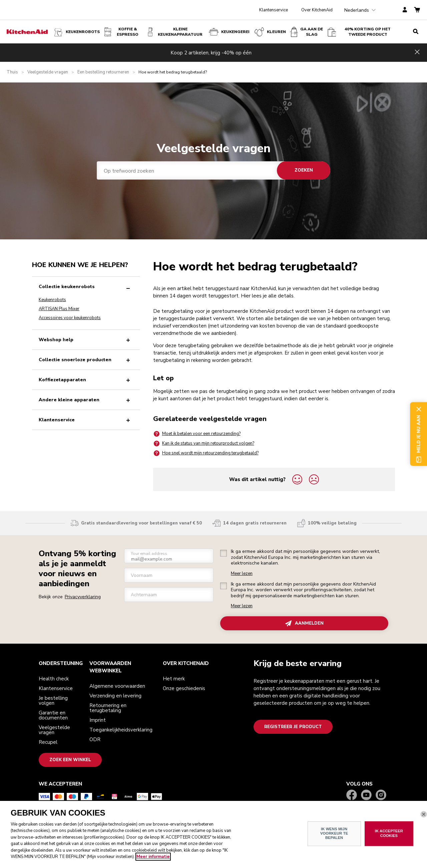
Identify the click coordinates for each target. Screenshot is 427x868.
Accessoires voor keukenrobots (70, 318)
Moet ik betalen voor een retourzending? (197, 434)
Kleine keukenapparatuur (174, 32)
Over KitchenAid (317, 10)
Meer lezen (242, 574)
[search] (416, 32)
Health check (54, 679)
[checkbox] (224, 553)
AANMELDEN (304, 623)
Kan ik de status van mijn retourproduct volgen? (204, 444)
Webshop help (86, 340)
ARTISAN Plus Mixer (59, 309)
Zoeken (304, 170)
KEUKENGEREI (229, 32)
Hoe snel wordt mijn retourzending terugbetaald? (206, 453)
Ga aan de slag (306, 32)
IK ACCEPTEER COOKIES (389, 836)
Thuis (12, 72)
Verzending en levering (115, 696)
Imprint (98, 720)
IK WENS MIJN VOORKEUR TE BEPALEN (334, 836)
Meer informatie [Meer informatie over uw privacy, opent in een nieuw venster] (153, 860)
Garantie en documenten (53, 715)
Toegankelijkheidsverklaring (121, 730)
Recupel (48, 742)
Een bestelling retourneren (103, 72)
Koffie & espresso (121, 32)
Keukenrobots (76, 32)
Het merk (174, 679)
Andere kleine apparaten (86, 400)
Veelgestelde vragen (48, 72)
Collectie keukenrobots (86, 287)
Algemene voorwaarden (117, 686)
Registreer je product (293, 727)
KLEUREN (270, 32)
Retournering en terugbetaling (108, 708)
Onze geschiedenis (184, 688)
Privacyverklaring (83, 597)
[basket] (417, 10)
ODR (95, 739)
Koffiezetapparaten (86, 380)
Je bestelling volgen (53, 701)
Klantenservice (274, 10)
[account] (405, 10)
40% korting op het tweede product (359, 32)
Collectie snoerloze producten (86, 360)
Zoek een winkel (70, 760)
